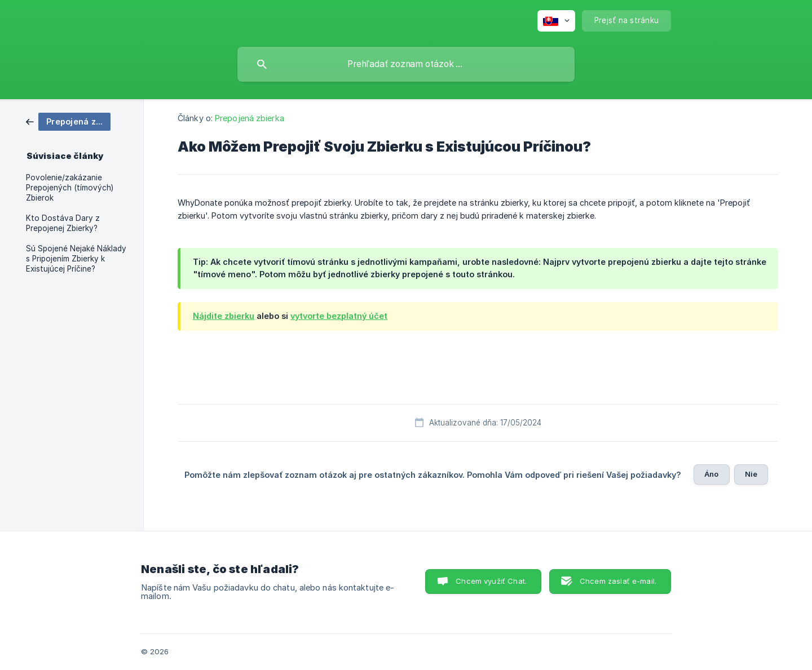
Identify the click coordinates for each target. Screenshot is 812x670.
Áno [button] (711, 474)
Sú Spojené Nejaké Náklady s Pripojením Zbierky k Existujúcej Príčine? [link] (76, 259)
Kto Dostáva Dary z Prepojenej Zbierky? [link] (63, 223)
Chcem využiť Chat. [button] (491, 581)
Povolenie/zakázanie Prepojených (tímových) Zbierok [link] (70, 188)
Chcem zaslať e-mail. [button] (618, 581)
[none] (556, 21)
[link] (68, 121)
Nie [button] (751, 474)
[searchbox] (406, 64)
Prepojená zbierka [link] (250, 118)
